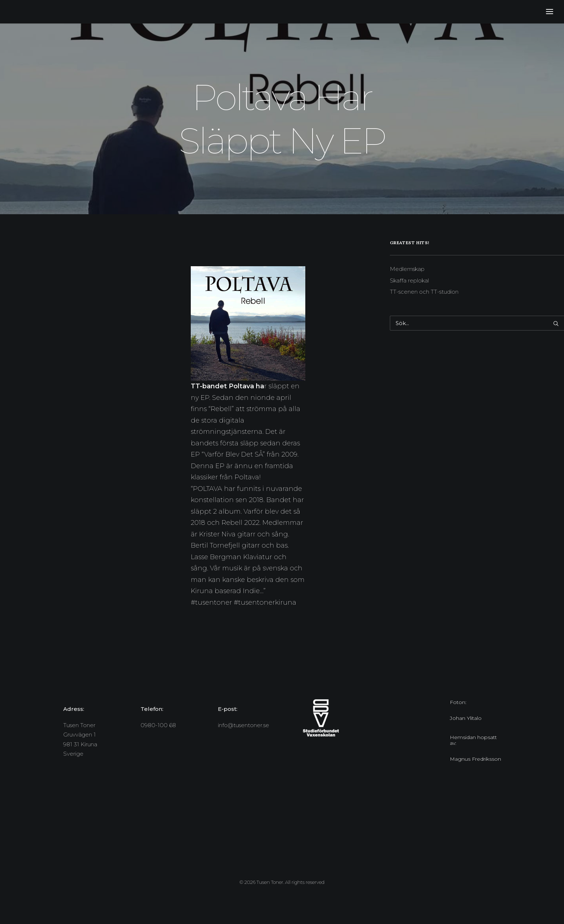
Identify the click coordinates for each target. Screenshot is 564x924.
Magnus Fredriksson (475, 759)
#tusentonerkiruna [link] (265, 603)
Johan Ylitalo (466, 718)
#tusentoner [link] (211, 603)
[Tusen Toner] (13, 12)
